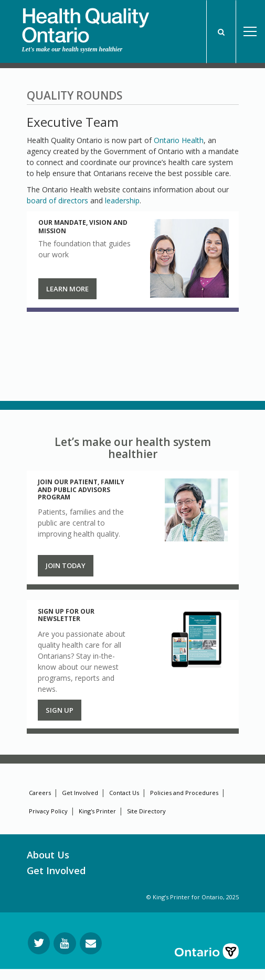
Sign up (60, 710)
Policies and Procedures (184, 793)
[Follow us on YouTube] (65, 943)
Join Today (66, 565)
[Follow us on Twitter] (39, 943)
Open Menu (250, 32)
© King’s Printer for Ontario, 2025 (193, 897)
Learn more (67, 289)
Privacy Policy (48, 811)
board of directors (57, 200)
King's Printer (97, 811)
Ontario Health (179, 140)
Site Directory (146, 811)
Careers (40, 793)
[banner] (86, 21)
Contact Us (124, 793)
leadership (122, 200)
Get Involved (80, 793)
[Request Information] (91, 943)
